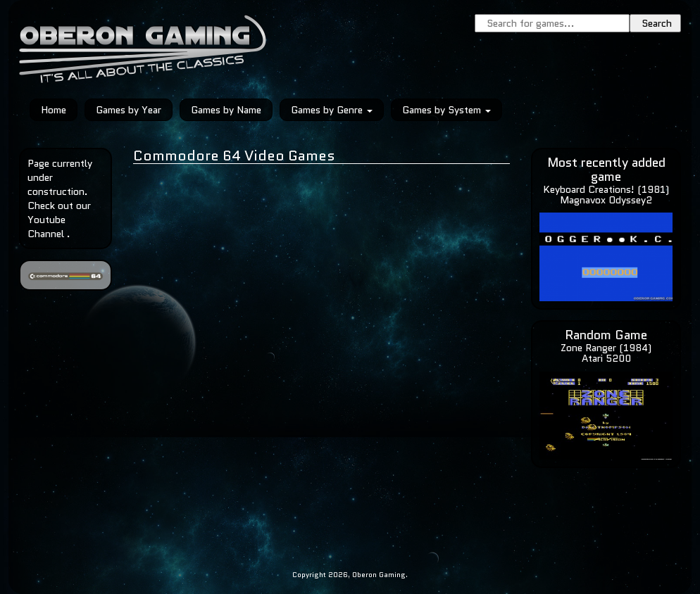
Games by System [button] (446, 110)
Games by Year (129, 110)
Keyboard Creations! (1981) (606, 189)
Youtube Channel (46, 227)
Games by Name (226, 110)
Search (657, 23)
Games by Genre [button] (332, 110)
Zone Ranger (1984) (606, 348)
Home (54, 110)
